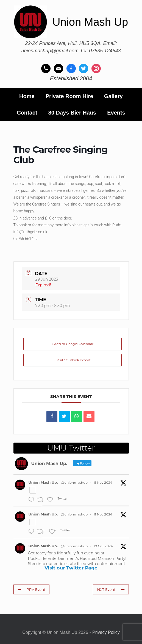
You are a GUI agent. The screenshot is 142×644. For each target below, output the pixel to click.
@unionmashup (74, 482)
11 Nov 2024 (103, 482)
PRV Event (31, 589)
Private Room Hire (69, 96)
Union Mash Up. (43, 482)
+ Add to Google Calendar (73, 344)
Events (116, 113)
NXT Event (111, 589)
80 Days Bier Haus (72, 113)
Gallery (113, 96)
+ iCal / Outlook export (72, 360)
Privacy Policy (106, 632)
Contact (27, 113)
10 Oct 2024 (103, 546)
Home (27, 96)
